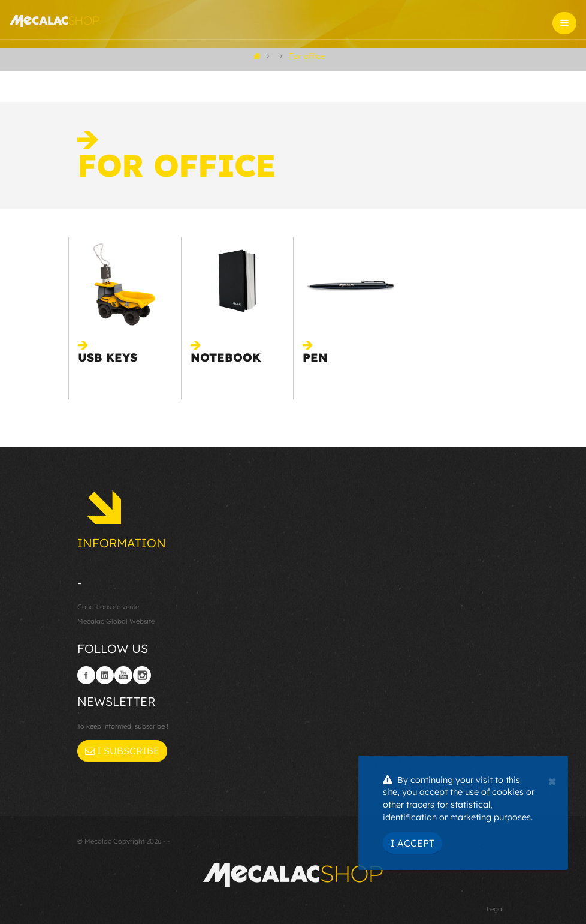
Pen (315, 357)
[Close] (552, 780)
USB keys (108, 357)
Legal (495, 909)
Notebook (226, 357)
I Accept (413, 843)
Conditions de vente (108, 607)
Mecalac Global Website (116, 621)
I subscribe (122, 751)
